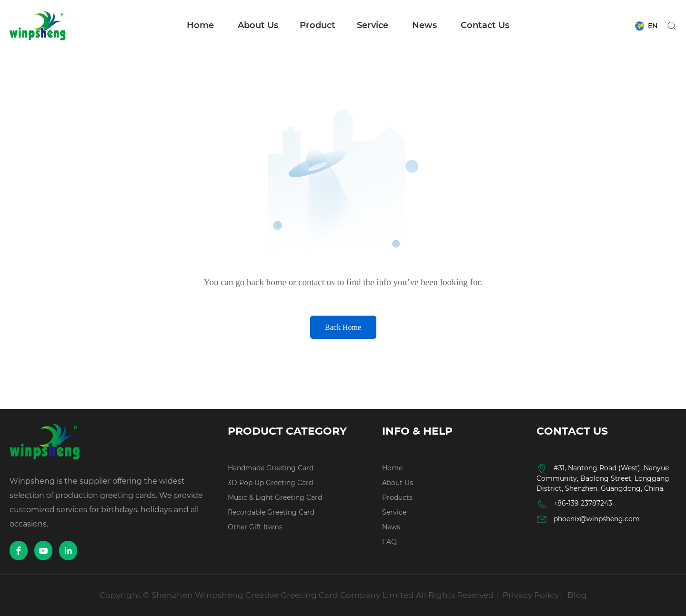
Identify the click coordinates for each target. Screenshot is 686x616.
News (424, 25)
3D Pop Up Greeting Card (270, 483)
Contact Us (485, 25)
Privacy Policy (531, 595)
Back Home (343, 327)
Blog (577, 595)
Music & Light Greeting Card (275, 497)
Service (373, 25)
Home (200, 25)
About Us (258, 25)
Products (397, 497)
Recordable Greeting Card (271, 512)
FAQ (389, 542)
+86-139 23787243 (574, 504)
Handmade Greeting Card (271, 468)
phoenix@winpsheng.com (588, 519)
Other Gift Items (255, 527)
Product (318, 25)
